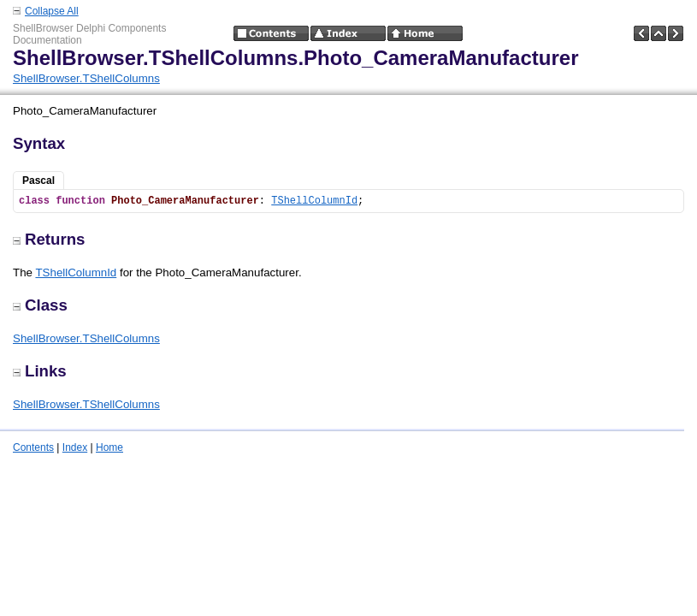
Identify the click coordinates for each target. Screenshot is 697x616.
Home (109, 447)
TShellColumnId (314, 201)
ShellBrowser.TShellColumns (86, 78)
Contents (33, 447)
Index (75, 447)
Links (40, 371)
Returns (49, 239)
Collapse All (52, 11)
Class (40, 305)
